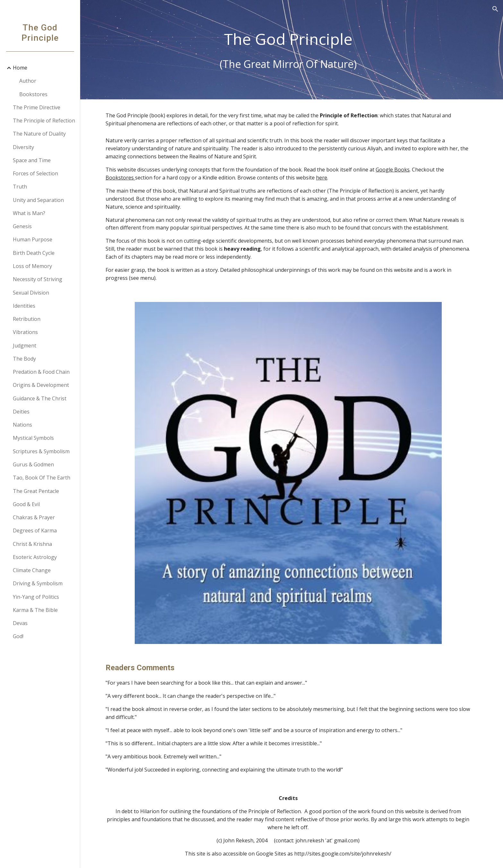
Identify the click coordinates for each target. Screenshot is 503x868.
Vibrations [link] (25, 332)
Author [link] (28, 81)
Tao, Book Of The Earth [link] (42, 478)
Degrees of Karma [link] (35, 530)
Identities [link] (24, 306)
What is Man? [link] (29, 213)
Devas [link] (20, 623)
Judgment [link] (25, 346)
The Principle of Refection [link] (44, 121)
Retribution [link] (27, 319)
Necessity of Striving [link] (38, 279)
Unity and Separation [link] (38, 200)
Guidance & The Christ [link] (40, 398)
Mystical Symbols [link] (33, 438)
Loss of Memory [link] (32, 266)
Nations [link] (22, 425)
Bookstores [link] (33, 94)
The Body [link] (24, 359)
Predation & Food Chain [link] (41, 372)
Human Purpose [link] (33, 239)
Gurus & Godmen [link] (33, 464)
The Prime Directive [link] (37, 107)
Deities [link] (21, 412)
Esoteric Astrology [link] (35, 557)
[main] (292, 50)
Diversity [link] (23, 147)
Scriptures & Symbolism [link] (41, 451)
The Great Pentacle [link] (36, 491)
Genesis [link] (22, 226)
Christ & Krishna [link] (32, 544)
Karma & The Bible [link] (35, 610)
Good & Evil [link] (26, 504)
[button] (495, 9)
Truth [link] (20, 187)
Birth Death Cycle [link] (34, 253)
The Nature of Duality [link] (39, 134)
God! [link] (18, 636)
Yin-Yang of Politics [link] (36, 597)
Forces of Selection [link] (35, 173)
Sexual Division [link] (31, 293)
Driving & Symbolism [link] (38, 583)
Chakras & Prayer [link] (34, 517)
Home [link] (20, 68)
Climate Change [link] (32, 570)
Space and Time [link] (32, 160)
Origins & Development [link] (41, 385)
